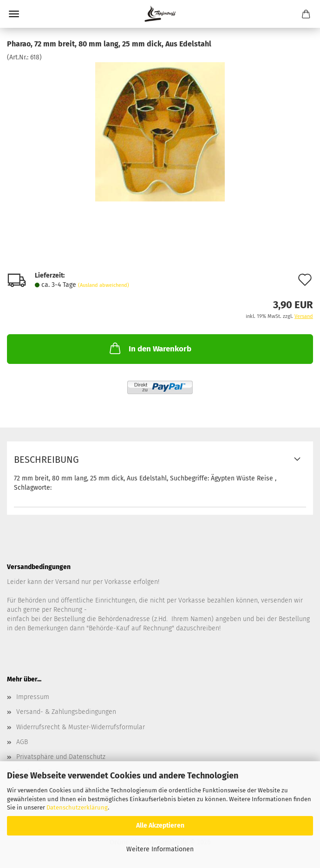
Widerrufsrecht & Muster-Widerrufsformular (81, 727)
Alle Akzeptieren (160, 826)
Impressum (33, 697)
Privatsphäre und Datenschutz (61, 757)
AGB (22, 742)
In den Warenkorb (150, 348)
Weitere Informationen (160, 849)
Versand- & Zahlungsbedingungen (66, 712)
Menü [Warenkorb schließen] (14, 14)
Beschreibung (46, 460)
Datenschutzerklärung (77, 807)
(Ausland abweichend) (104, 285)
